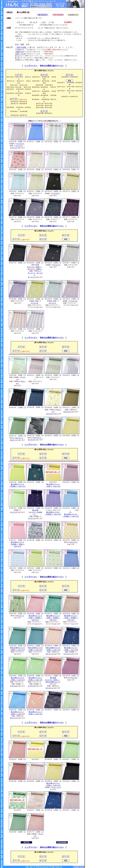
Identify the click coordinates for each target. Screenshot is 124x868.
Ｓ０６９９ (14, 686)
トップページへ (31, 66)
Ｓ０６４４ (32, 518)
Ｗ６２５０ (14, 718)
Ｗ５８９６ (67, 412)
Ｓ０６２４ (67, 654)
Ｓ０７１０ (56, 787)
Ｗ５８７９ (19, 438)
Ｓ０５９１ (19, 146)
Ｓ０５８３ (56, 193)
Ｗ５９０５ (49, 688)
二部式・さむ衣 (20, 54)
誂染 (37, 60)
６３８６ (74, 678)
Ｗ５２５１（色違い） (35, 269)
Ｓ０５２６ (35, 303)
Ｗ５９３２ (20, 616)
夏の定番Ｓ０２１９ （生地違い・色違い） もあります (17, 544)
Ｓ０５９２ (14, 148)
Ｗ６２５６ (74, 542)
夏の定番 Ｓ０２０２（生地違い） (35, 512)
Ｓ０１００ (14, 512)
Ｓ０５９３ (20, 144)
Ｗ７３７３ (32, 273)
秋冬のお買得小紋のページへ (52, 66)
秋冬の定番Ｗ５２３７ (53, 682)
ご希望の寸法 (19, 52)
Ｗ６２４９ (49, 654)
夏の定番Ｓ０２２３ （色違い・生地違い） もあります (35, 618)
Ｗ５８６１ (50, 414)
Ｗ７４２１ (32, 277)
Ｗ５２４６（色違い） (34, 267)
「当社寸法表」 (21, 47)
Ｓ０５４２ (57, 265)
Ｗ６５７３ (14, 440)
